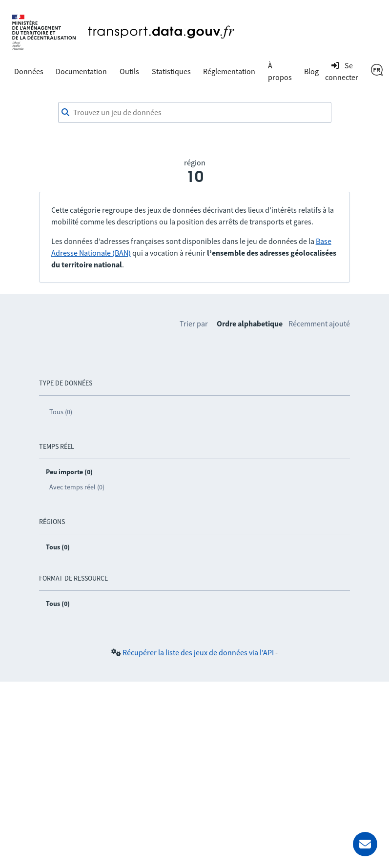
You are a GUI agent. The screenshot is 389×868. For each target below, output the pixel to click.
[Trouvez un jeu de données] (195, 113)
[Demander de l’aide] (365, 844)
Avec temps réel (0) (77, 487)
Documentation (81, 71)
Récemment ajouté (319, 323)
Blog (311, 71)
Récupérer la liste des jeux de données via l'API (198, 652)
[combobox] (195, 113)
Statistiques (171, 71)
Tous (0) (61, 412)
